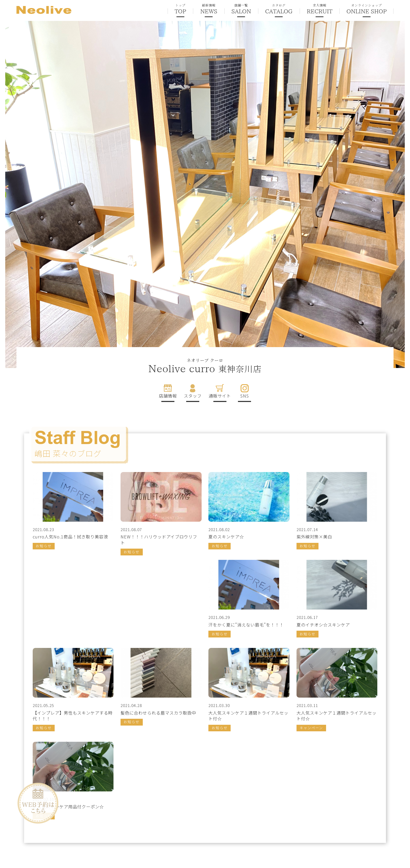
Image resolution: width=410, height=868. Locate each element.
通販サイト (220, 396)
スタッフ (193, 396)
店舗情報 (168, 396)
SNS (245, 396)
